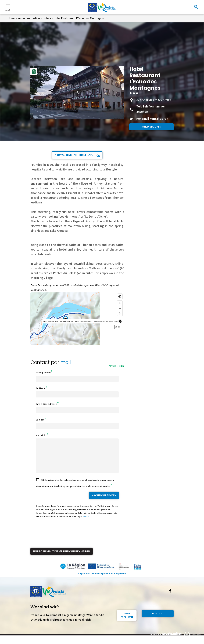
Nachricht (41, 435)
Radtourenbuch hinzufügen (74, 155)
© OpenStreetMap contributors (101, 321)
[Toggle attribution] (120, 321)
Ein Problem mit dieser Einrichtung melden (62, 558)
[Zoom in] (120, 303)
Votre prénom (43, 373)
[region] (77, 319)
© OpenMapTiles (84, 321)
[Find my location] (120, 296)
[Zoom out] (120, 308)
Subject (40, 420)
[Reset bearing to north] (120, 313)
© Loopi (115, 321)
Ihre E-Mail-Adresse (46, 404)
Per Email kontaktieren (152, 119)
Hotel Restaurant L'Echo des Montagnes (79, 18)
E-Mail (86, 523)
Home (12, 18)
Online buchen (152, 127)
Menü (8, 7)
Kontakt (158, 620)
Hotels (47, 18)
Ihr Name (41, 388)
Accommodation (29, 18)
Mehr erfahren (127, 622)
